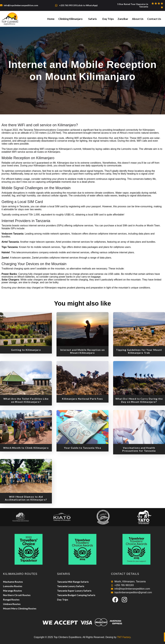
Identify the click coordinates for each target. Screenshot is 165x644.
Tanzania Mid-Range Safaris (73, 582)
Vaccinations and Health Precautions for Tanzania (139, 449)
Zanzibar (125, 19)
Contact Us (154, 19)
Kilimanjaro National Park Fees (82, 399)
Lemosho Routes (13, 586)
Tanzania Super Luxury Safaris (74, 591)
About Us (139, 19)
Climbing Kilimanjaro (75, 19)
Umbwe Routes (12, 604)
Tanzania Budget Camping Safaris (76, 595)
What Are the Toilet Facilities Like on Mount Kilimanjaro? (26, 400)
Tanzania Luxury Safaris (71, 586)
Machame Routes (13, 582)
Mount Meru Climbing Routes (20, 608)
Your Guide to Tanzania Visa (82, 448)
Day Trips (111, 19)
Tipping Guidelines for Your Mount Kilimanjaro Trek (139, 351)
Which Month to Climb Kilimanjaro (26, 448)
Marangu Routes (13, 591)
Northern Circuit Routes (17, 595)
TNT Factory (124, 637)
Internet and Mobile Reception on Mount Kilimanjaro (83, 351)
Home (56, 19)
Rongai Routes (11, 599)
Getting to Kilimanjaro (26, 350)
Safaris (96, 19)
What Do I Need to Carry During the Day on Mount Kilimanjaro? (139, 400)
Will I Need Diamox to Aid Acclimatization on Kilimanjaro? (26, 498)
